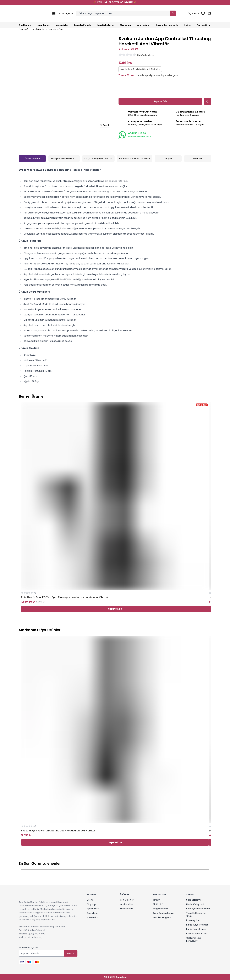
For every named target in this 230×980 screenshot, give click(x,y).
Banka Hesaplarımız (196, 929)
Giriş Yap (91, 904)
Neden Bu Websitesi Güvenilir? (135, 159)
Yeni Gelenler (127, 900)
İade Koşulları (193, 920)
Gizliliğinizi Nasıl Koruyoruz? (64, 159)
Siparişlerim (93, 913)
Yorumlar (198, 159)
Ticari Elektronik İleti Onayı (196, 915)
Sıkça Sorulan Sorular (164, 913)
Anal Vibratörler (56, 29)
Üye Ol (90, 900)
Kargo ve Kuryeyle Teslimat (98, 159)
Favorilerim (92, 917)
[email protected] (33, 937)
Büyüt (105, 125)
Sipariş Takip (93, 909)
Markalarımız (126, 909)
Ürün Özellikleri (32, 159)
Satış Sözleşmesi (195, 900)
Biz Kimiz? (158, 904)
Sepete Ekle (115, 609)
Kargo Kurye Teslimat (197, 925)
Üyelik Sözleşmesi (195, 904)
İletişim (168, 159)
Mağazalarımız (160, 909)
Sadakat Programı (162, 917)
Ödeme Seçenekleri (196, 934)
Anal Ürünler (39, 29)
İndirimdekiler (127, 904)
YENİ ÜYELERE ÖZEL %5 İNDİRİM (115, 2)
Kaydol (71, 953)
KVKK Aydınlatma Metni (198, 909)
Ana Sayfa (24, 29)
